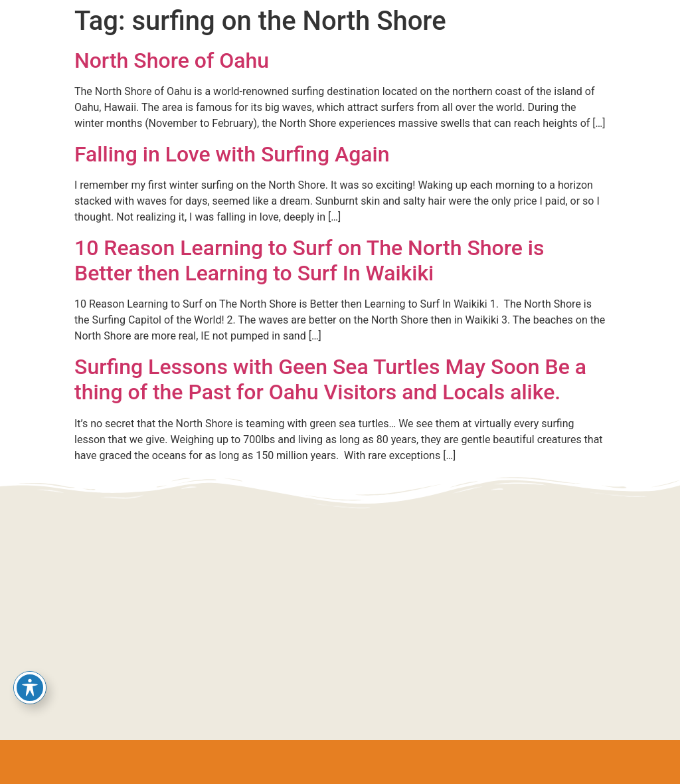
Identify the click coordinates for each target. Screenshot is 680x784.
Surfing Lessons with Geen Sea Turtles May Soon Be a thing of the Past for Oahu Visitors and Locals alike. (330, 379)
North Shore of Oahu (172, 60)
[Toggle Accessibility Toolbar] (30, 688)
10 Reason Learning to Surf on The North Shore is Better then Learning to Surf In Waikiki (309, 260)
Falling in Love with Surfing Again (232, 154)
